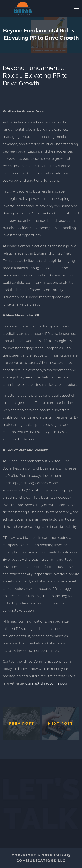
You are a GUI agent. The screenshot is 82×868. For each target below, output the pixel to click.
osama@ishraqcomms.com (48, 683)
